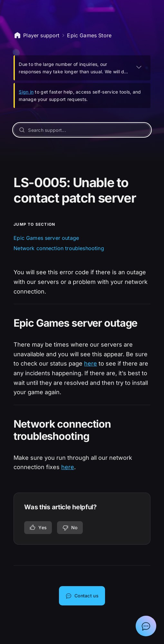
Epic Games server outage (46, 238)
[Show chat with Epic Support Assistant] (146, 626)
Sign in (26, 92)
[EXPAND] (139, 67)
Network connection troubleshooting (59, 248)
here (91, 363)
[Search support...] (82, 130)
